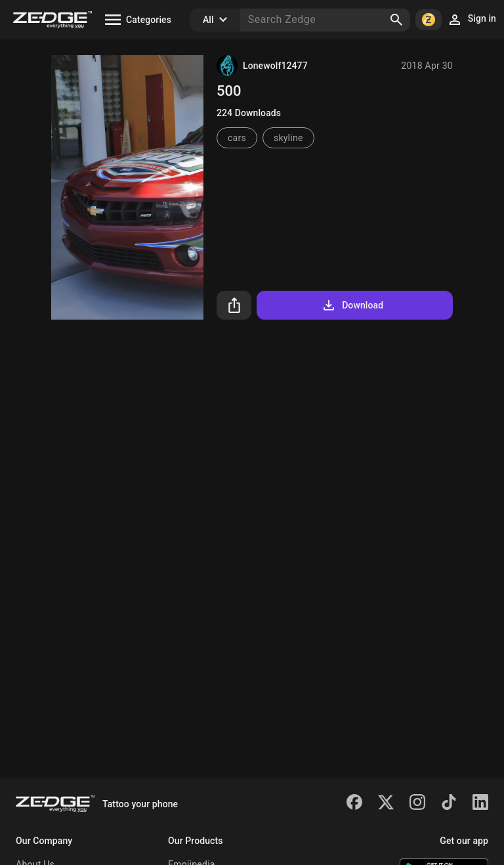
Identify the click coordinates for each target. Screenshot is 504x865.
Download (352, 305)
